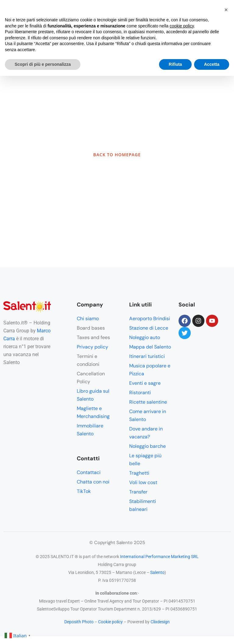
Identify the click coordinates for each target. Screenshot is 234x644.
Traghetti (139, 473)
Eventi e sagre (145, 383)
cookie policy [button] (182, 26)
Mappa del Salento (150, 347)
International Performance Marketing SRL (159, 557)
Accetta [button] (212, 64)
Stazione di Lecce (149, 328)
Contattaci (89, 472)
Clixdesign (160, 622)
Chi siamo (88, 318)
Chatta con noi (93, 482)
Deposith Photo (79, 622)
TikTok (84, 491)
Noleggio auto (145, 337)
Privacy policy (92, 347)
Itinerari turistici (147, 356)
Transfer (138, 492)
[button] (226, 10)
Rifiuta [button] (175, 64)
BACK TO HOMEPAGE (117, 155)
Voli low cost (143, 482)
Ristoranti (140, 393)
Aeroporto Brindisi (150, 318)
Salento (157, 572)
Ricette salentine (148, 402)
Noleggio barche (147, 446)
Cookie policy (110, 622)
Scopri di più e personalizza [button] (43, 64)
